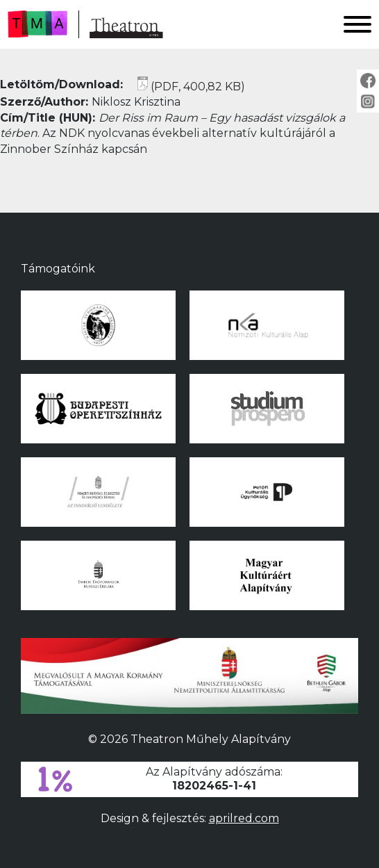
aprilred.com (244, 818)
